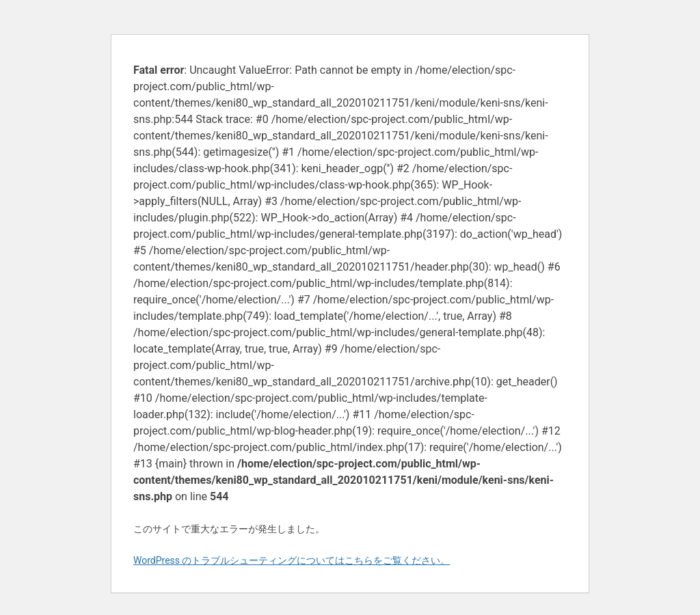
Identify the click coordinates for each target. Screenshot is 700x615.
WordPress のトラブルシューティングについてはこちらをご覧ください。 (292, 560)
